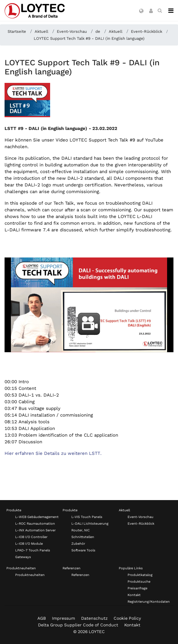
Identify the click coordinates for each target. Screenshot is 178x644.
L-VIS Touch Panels (87, 517)
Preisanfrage (137, 588)
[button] (141, 11)
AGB (42, 618)
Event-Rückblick (141, 524)
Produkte (14, 510)
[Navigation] (171, 11)
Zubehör (78, 544)
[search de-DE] (160, 11)
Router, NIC (81, 530)
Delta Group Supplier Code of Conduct (78, 625)
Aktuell (124, 510)
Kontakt (134, 595)
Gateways (23, 557)
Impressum (63, 618)
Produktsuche (139, 582)
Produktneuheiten (21, 568)
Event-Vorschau (140, 517)
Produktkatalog (140, 575)
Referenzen (72, 568)
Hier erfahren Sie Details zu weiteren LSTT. (53, 453)
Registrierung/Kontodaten (149, 602)
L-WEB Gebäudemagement (37, 517)
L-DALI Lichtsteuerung (90, 524)
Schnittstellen (83, 537)
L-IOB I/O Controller (31, 537)
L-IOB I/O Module (29, 544)
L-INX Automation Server (35, 530)
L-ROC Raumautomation (35, 524)
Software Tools (83, 550)
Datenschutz (94, 618)
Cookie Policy (127, 618)
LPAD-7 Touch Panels (33, 550)
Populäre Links (131, 568)
